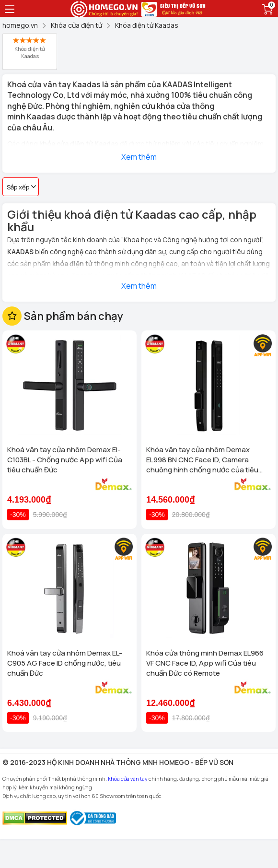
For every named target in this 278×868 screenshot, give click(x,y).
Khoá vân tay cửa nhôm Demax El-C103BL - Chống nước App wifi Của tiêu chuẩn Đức (65, 460)
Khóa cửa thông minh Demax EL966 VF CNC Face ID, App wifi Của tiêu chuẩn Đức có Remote (205, 663)
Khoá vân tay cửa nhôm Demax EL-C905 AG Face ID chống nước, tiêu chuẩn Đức (65, 663)
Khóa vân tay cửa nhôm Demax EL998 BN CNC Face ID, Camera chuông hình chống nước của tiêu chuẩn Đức (202, 460)
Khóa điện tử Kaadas (30, 48)
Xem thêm (139, 157)
